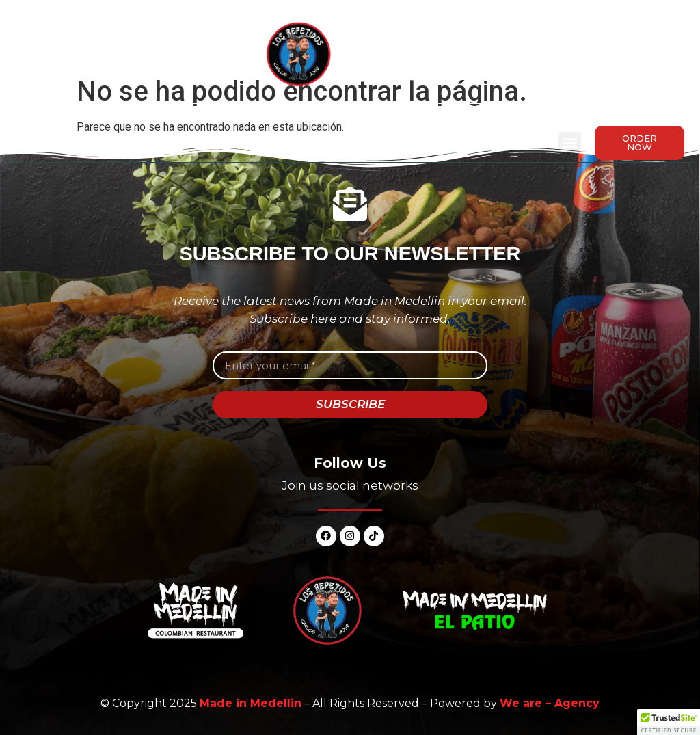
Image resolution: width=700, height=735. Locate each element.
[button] (570, 143)
